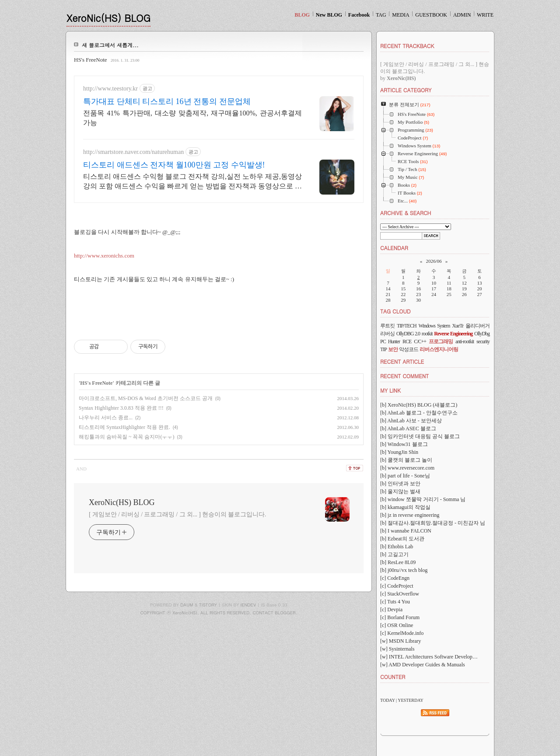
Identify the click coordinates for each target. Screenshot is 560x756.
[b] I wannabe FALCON (406, 531)
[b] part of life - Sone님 (405, 476)
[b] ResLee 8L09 (398, 562)
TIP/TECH (407, 326)
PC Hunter (390, 341)
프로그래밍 (441, 341)
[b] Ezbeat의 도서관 (402, 539)
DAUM (187, 605)
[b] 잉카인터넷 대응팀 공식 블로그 (420, 436)
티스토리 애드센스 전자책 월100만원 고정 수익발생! (174, 165)
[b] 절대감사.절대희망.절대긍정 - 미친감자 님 (433, 523)
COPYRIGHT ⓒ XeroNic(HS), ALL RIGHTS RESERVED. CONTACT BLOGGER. (219, 613)
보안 (393, 349)
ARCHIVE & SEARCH (406, 213)
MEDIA (401, 15)
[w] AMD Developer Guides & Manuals (423, 665)
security (483, 341)
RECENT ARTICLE (402, 361)
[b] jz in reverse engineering (410, 515)
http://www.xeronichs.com (104, 256)
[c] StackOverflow (400, 594)
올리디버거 (478, 326)
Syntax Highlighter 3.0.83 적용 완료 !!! (121, 408)
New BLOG (329, 15)
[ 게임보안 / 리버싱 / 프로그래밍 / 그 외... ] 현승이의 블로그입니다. (177, 514)
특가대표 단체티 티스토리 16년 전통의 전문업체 (167, 101)
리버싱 (387, 334)
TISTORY (208, 605)
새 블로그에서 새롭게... (110, 45)
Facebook (359, 15)
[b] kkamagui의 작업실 (405, 507)
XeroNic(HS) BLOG (108, 18)
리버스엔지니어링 (439, 349)
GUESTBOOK (431, 15)
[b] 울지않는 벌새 (400, 491)
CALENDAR (394, 248)
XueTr (458, 326)
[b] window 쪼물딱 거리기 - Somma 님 (423, 499)
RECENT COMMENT (404, 376)
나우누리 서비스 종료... (106, 418)
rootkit (427, 334)
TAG (381, 15)
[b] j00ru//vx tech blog (404, 570)
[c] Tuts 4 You (395, 602)
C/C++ (420, 341)
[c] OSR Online (397, 625)
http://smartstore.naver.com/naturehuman (133, 152)
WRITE (485, 15)
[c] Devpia (391, 610)
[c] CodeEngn (395, 578)
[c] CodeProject (397, 586)
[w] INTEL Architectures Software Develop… (429, 657)
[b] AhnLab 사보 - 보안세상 (411, 421)
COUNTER (393, 677)
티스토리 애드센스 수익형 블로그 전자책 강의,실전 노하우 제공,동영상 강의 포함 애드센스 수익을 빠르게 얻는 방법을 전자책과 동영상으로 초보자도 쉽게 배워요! (192, 182)
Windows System (434, 326)
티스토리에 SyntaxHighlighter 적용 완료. (124, 427)
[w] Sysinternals (397, 649)
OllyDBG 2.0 (408, 334)
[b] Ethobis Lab (397, 547)
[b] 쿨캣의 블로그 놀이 (406, 460)
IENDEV (248, 605)
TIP (383, 349)
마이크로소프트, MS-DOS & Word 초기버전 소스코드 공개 (146, 398)
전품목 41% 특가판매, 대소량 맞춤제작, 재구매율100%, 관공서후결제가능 (192, 118)
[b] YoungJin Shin (399, 452)
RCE (407, 341)
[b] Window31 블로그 (404, 444)
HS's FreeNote (91, 60)
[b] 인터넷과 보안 (400, 484)
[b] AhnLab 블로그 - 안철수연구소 (419, 413)
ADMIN (462, 15)
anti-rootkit (465, 341)
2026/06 (434, 261)
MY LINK (390, 390)
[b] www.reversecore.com (407, 468)
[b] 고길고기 (394, 554)
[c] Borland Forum (400, 617)
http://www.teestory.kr (110, 89)
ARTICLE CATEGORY (406, 90)
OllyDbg (482, 334)
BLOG (302, 15)
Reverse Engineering (453, 334)
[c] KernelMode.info (402, 633)
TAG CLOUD (395, 311)
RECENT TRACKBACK (407, 46)
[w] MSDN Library (401, 641)
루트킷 (387, 326)
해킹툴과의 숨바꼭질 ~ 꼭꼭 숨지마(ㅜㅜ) (126, 437)
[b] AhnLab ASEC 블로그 (408, 429)
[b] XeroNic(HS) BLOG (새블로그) (419, 405)
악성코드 (409, 349)
